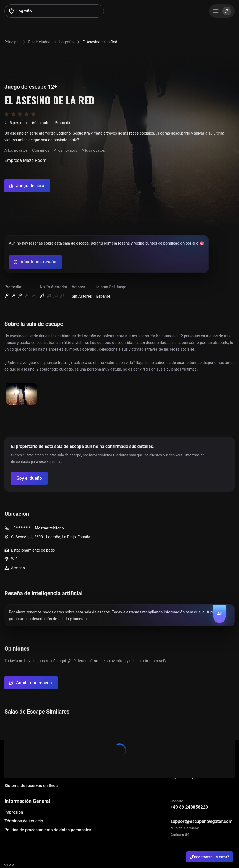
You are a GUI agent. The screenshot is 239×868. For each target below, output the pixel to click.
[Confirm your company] (29, 478)
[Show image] (21, 394)
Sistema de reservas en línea (31, 786)
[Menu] (222, 11)
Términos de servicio (24, 821)
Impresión (14, 812)
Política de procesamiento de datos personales (48, 830)
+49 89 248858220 (189, 807)
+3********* (21, 528)
